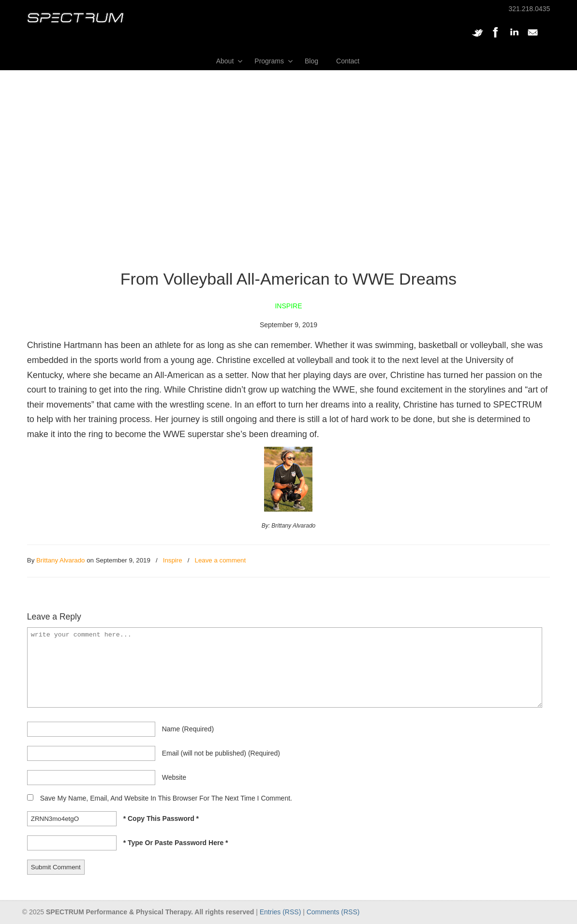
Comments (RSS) (333, 912)
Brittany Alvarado (61, 560)
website (174, 777)
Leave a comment (221, 560)
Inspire (173, 560)
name (188, 729)
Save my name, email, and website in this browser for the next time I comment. (166, 798)
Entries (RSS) (281, 912)
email (221, 753)
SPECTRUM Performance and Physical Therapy (75, 18)
